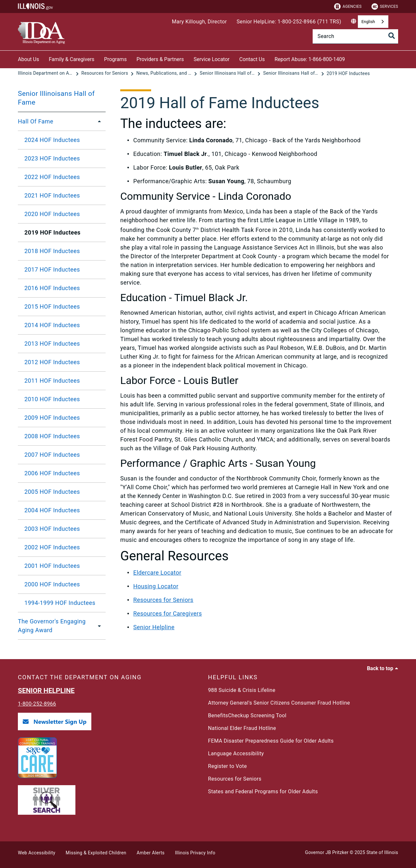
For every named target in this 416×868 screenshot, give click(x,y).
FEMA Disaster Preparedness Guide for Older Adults (271, 741)
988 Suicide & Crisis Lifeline (242, 690)
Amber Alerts (151, 853)
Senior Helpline (154, 627)
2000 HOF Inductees (52, 584)
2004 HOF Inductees (52, 510)
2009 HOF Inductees (52, 418)
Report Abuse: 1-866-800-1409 (310, 59)
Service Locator (212, 59)
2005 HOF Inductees (52, 492)
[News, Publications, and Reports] (164, 73)
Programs (115, 59)
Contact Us (252, 59)
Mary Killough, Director (199, 22)
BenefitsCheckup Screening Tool (247, 715)
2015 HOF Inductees (52, 306)
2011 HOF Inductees (52, 381)
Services (385, 6)
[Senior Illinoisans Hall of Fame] (228, 73)
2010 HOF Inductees (52, 399)
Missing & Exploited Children (96, 853)
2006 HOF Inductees (52, 473)
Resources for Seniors (163, 600)
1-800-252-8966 (37, 704)
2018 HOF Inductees (52, 251)
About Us (28, 59)
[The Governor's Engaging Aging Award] (99, 626)
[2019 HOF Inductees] (348, 73)
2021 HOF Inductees (52, 195)
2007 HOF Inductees (52, 455)
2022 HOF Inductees (52, 177)
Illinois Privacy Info (195, 853)
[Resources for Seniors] (105, 73)
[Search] (355, 36)
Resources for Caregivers (168, 613)
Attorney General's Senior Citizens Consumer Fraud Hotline (279, 703)
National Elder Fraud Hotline (242, 728)
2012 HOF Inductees (52, 362)
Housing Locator (156, 586)
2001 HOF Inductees (52, 566)
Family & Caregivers (71, 59)
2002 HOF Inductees (52, 547)
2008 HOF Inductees (52, 436)
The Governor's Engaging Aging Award (52, 626)
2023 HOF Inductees (52, 158)
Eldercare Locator (157, 573)
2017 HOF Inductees (52, 269)
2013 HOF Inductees (52, 344)
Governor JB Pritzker (327, 852)
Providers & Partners (160, 59)
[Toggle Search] (392, 36)
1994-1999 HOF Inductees (60, 603)
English (368, 22)
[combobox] (373, 22)
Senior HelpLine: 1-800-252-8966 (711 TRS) (289, 22)
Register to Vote (227, 766)
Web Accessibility (37, 853)
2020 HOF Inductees (52, 214)
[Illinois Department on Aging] (46, 73)
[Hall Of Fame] (97, 121)
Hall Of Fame (36, 121)
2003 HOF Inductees (52, 529)
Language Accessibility (236, 753)
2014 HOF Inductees (52, 325)
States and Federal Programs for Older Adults (263, 791)
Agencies (348, 6)
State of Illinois (382, 852)
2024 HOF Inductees (52, 140)
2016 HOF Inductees (52, 288)
